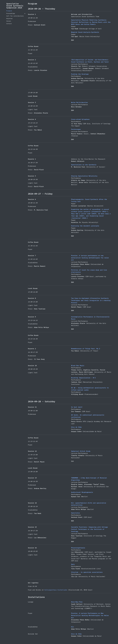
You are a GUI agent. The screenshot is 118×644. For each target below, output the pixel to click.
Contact (9, 24)
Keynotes (9, 19)
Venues (9, 21)
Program (9, 11)
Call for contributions (15, 16)
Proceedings (11, 13)
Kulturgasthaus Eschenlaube (56, 590)
